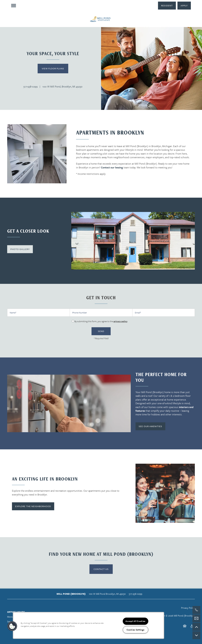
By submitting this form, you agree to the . (101, 321)
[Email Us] (196, 618)
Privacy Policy (188, 608)
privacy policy (120, 321)
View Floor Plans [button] (53, 68)
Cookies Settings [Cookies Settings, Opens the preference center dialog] (136, 630)
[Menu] (14, 6)
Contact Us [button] (101, 569)
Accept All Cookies (135, 621)
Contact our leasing (112, 167)
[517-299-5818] (196, 610)
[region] (88, 625)
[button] (167, 6)
